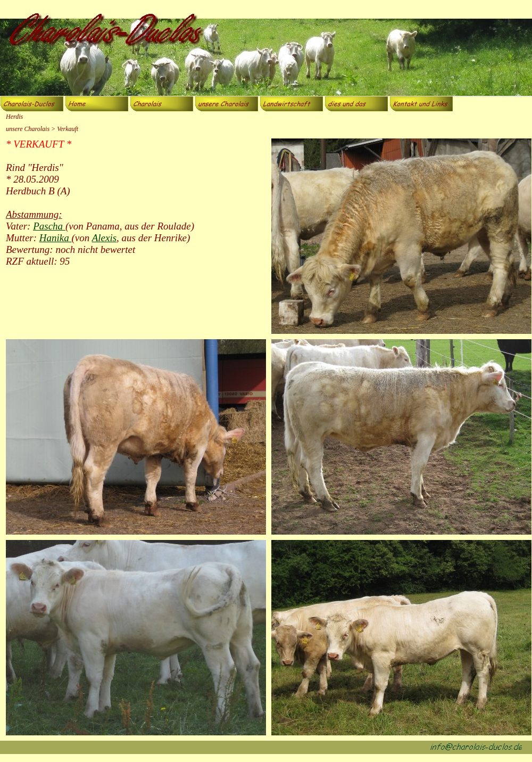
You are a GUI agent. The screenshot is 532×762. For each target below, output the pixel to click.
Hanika (56, 238)
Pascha (49, 226)
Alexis (104, 238)
